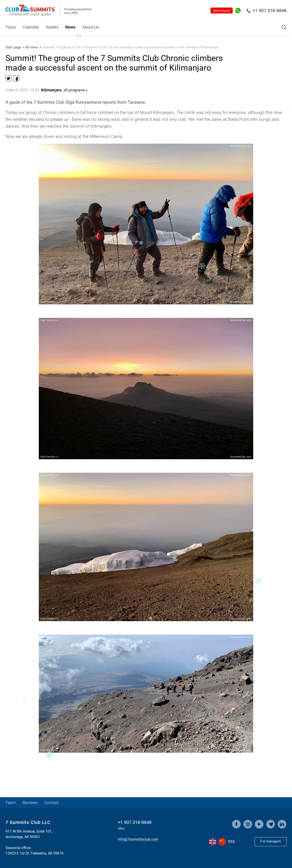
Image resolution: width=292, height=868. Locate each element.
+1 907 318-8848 (266, 11)
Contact (51, 803)
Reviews (30, 803)
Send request (222, 11)
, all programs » (64, 90)
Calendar (31, 27)
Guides (52, 27)
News (70, 27)
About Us (91, 27)
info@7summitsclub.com (138, 839)
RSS (232, 842)
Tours (11, 27)
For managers (271, 842)
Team (11, 803)
